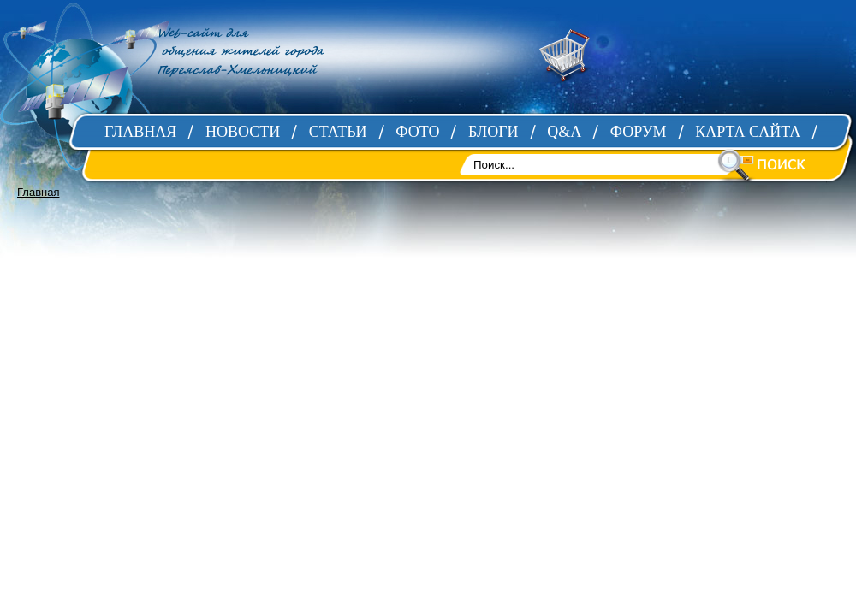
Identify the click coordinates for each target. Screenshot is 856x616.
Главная (38, 192)
